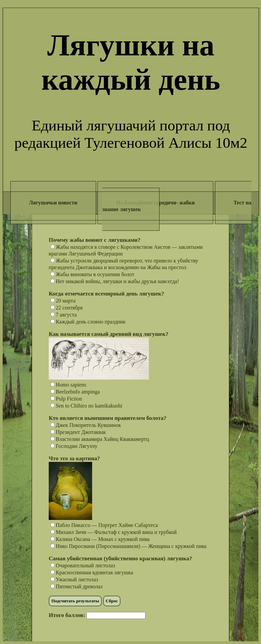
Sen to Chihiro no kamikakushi (86, 406)
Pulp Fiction (66, 399)
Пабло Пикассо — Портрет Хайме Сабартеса (104, 525)
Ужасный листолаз (74, 579)
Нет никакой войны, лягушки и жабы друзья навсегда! (115, 281)
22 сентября (67, 308)
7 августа (64, 315)
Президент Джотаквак (78, 432)
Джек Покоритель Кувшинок (86, 425)
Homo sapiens (68, 385)
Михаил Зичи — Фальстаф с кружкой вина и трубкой (113, 532)
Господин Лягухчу (74, 446)
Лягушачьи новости (53, 203)
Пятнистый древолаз (76, 586)
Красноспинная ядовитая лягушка (92, 572)
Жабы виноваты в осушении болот (92, 274)
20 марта (63, 301)
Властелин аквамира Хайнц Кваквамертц (100, 439)
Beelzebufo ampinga (75, 392)
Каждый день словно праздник (88, 322)
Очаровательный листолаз (83, 565)
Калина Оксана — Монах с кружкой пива (100, 539)
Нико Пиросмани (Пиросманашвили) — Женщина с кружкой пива (128, 546)
